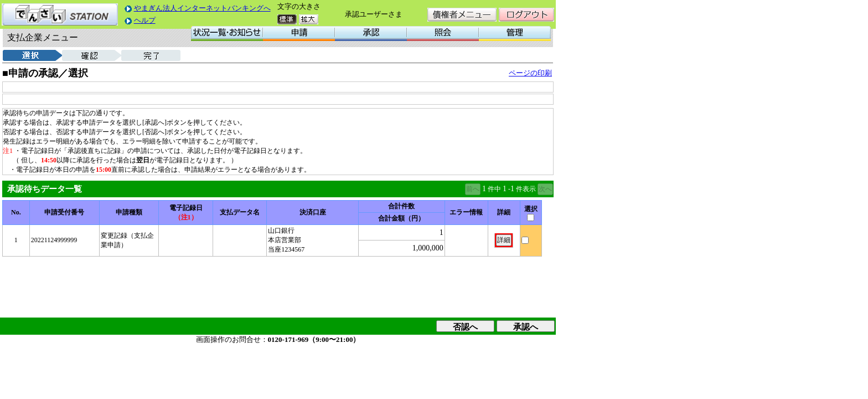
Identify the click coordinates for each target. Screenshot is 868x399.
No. (16, 212)
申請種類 (129, 212)
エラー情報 (466, 212)
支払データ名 (240, 212)
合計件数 (401, 206)
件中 (494, 189)
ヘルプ (145, 20)
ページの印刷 (530, 73)
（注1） (186, 217)
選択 (531, 209)
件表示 (526, 189)
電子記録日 (186, 208)
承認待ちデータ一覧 (45, 189)
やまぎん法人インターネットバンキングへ (202, 8)
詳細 (504, 212)
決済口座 (313, 212)
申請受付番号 (64, 212)
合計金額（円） (401, 218)
